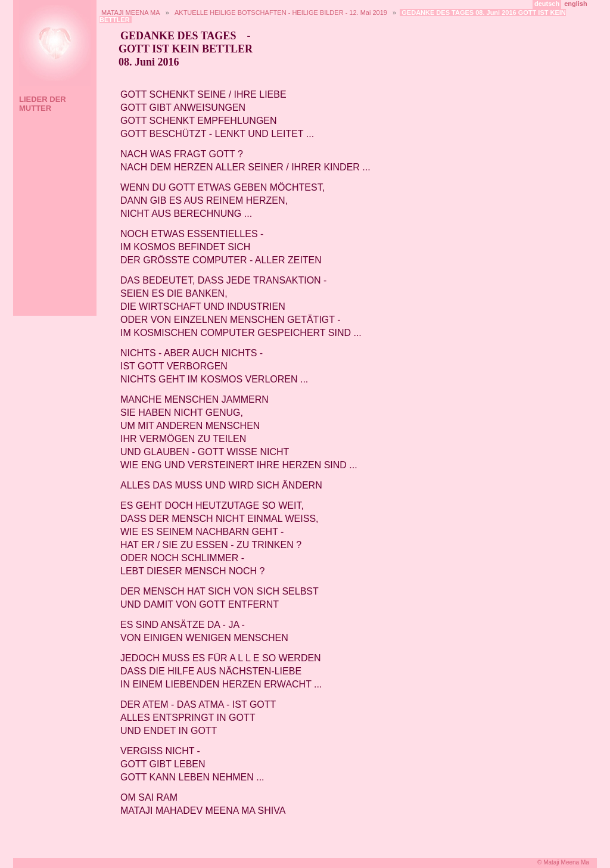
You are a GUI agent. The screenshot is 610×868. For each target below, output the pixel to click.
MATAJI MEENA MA (131, 13)
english (576, 4)
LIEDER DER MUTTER (43, 104)
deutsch (547, 4)
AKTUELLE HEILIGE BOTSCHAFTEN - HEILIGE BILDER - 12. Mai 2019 (281, 13)
